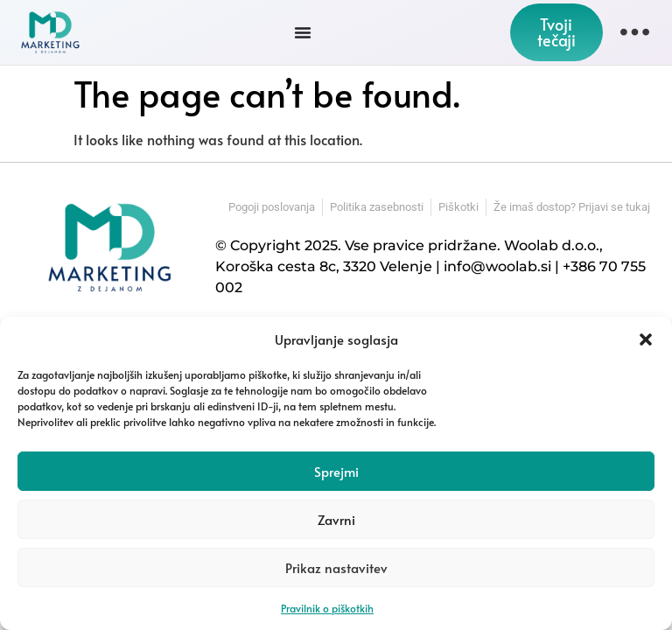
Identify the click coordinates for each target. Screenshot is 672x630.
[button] (646, 339)
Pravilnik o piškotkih (327, 608)
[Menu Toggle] (303, 32)
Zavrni (336, 519)
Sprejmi (336, 471)
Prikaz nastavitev (336, 567)
